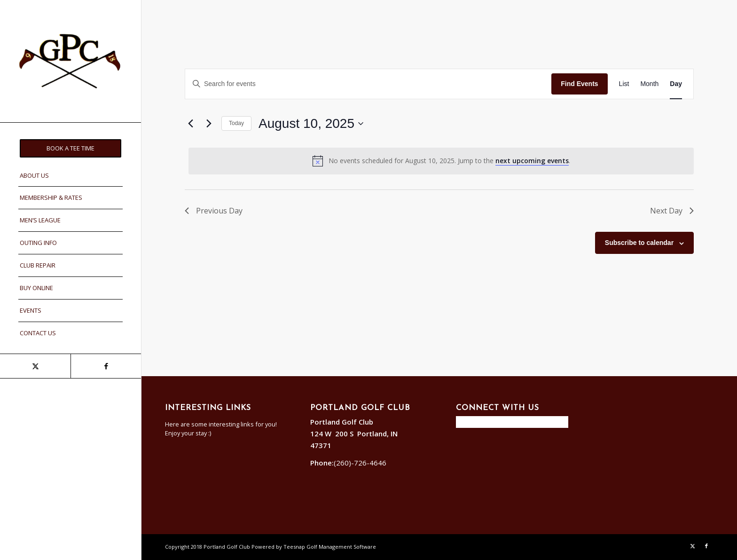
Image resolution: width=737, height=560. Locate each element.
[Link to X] (35, 366)
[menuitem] (71, 148)
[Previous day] (190, 124)
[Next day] (209, 124)
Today (236, 123)
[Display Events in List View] (624, 84)
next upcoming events (532, 161)
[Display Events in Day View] (676, 84)
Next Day (672, 211)
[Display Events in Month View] (649, 84)
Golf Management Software (341, 547)
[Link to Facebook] (106, 366)
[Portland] (71, 61)
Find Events (579, 84)
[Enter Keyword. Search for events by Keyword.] (368, 84)
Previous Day (214, 211)
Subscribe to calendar (639, 243)
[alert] (441, 161)
